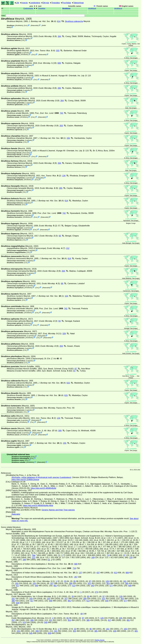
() (92, 8)
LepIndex (27, 38)
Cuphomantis (28, 8)
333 (58, 51)
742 (61, 113)
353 (108, 583)
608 (59, 63)
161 (125, 581)
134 (64, 176)
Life (18, 3)
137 (80, 573)
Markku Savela (100, 640)
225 (131, 557)
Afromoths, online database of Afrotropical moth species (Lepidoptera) (41, 477)
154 (66, 296)
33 (65, 581)
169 (93, 557)
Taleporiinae (78, 3)
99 (62, 284)
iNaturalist (35, 25)
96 (91, 629)
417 (18, 586)
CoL (26, 25)
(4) (45, 51)
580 (76, 564)
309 (60, 431)
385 (127, 583)
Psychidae (67, 3)
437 (98, 573)
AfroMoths (19, 25)
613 (116, 573)
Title (34, 555)
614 (59, 21)
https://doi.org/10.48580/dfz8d (43, 488)
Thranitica (42, 8)
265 (59, 88)
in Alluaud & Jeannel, (63, 76)
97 (124, 555)
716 (74, 568)
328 (64, 334)
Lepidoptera (35, 3)
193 (17, 583)
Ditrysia (46, 3)
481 (55, 586)
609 (130, 586)
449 (36, 586)
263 (61, 126)
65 (75, 581)
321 (89, 583)
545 (92, 586)
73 (108, 555)
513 (74, 586)
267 (76, 577)
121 (33, 557)
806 (127, 573)
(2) (51, 176)
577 (111, 586)
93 (60, 236)
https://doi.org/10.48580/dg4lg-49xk (38, 506)
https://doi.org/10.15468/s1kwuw (25, 480)
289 (24, 560)
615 (68, 383)
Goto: (43, 16)
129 (107, 581)
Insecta (25, 3)
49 (81, 614)
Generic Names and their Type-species (58, 510)
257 (52, 583)
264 (59, 36)
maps (131, 45)
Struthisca (66, 8)
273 (96, 592)
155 (68, 138)
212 (68, 248)
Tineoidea (56, 3)
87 (76, 369)
